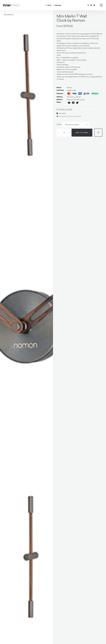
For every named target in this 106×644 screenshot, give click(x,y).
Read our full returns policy (76, 100)
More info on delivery (74, 97)
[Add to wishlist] (98, 133)
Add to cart (82, 133)
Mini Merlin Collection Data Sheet (69, 116)
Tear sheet (61, 113)
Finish (59, 124)
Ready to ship (71, 90)
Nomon (70, 88)
